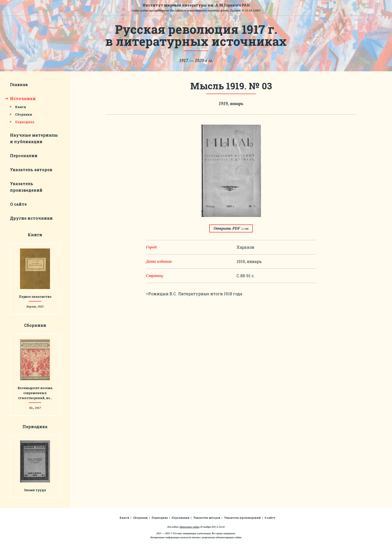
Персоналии (24, 156)
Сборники (23, 114)
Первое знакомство (35, 297)
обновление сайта (189, 527)
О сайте (18, 204)
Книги (20, 107)
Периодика (25, 122)
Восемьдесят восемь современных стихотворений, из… (35, 393)
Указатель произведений (242, 518)
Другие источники (31, 218)
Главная (19, 84)
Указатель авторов (31, 170)
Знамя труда (35, 490)
